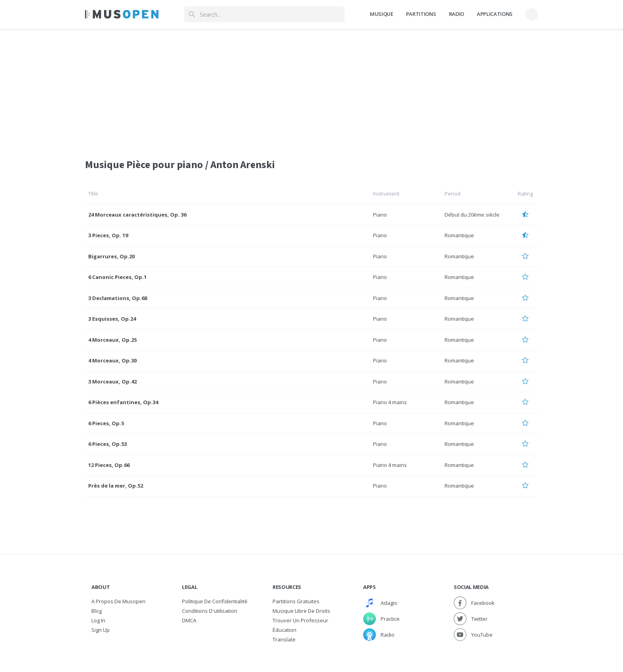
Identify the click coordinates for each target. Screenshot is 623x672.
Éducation (284, 630)
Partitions (421, 14)
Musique (382, 14)
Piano (380, 215)
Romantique (459, 235)
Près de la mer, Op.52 (116, 486)
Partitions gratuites (296, 601)
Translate (284, 639)
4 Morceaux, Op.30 (112, 360)
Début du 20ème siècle (472, 215)
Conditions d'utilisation (210, 611)
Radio (457, 14)
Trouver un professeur (300, 620)
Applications (495, 14)
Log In (98, 620)
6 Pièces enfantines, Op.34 (123, 402)
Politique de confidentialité (215, 601)
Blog (97, 611)
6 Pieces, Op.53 (107, 444)
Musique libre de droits (301, 611)
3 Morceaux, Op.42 (112, 382)
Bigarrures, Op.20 (111, 256)
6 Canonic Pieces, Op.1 (117, 277)
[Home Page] (122, 14)
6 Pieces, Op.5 (106, 423)
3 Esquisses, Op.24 (112, 319)
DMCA (189, 620)
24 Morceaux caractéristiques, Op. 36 (137, 215)
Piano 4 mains (390, 402)
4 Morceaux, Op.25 (112, 340)
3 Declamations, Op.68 (118, 298)
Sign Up (101, 630)
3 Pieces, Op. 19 (108, 235)
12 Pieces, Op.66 (109, 465)
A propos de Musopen (118, 601)
